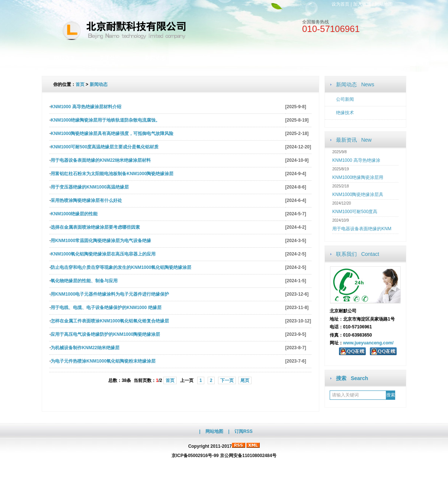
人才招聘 (291, 58)
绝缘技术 (345, 113)
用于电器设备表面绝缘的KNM (362, 229)
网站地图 (384, 4)
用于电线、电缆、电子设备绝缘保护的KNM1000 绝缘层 (106, 308)
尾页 (245, 380)
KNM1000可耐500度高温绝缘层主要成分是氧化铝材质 (105, 147)
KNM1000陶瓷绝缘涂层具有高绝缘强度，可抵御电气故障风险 (112, 134)
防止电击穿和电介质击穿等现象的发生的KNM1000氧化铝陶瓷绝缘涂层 (121, 267)
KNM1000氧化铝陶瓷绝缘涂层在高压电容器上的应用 (103, 254)
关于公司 (110, 58)
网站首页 (64, 58)
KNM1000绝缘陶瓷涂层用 (358, 177)
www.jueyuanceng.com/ (368, 343)
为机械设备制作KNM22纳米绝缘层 (85, 348)
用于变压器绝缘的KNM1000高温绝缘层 (90, 187)
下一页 (227, 380)
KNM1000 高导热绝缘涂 (356, 160)
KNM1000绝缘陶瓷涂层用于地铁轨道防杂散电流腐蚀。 (105, 120)
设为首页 (340, 4)
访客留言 (382, 58)
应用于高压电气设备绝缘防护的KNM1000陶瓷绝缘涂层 (105, 334)
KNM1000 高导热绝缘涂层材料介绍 (86, 107)
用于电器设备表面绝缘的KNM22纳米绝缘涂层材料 (101, 160)
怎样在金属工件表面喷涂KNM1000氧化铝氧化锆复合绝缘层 (110, 321)
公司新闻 (345, 99)
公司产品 (201, 58)
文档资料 (246, 58)
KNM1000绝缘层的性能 (74, 214)
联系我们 (337, 58)
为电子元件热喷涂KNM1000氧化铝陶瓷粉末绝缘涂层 (103, 361)
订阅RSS (244, 431)
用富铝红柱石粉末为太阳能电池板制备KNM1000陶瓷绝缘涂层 (112, 174)
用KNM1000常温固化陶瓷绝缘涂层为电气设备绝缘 (101, 241)
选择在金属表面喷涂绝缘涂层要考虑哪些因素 (95, 227)
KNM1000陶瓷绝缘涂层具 (358, 195)
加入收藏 (362, 4)
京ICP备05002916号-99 (195, 456)
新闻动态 (155, 58)
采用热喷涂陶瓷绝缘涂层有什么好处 (86, 200)
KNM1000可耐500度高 (355, 212)
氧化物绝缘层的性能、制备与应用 (84, 281)
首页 (80, 84)
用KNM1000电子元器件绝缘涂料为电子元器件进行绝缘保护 (110, 294)
